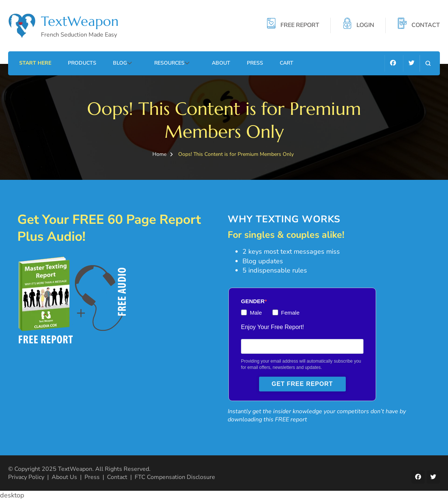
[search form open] (428, 63)
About (221, 63)
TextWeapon (80, 21)
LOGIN (365, 25)
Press (255, 63)
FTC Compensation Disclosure (175, 477)
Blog (120, 63)
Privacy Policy (26, 477)
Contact (117, 477)
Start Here (35, 63)
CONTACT (426, 25)
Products (82, 63)
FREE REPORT (300, 25)
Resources (169, 63)
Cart (287, 63)
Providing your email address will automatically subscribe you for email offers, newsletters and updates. (301, 364)
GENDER (253, 301)
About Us (64, 477)
